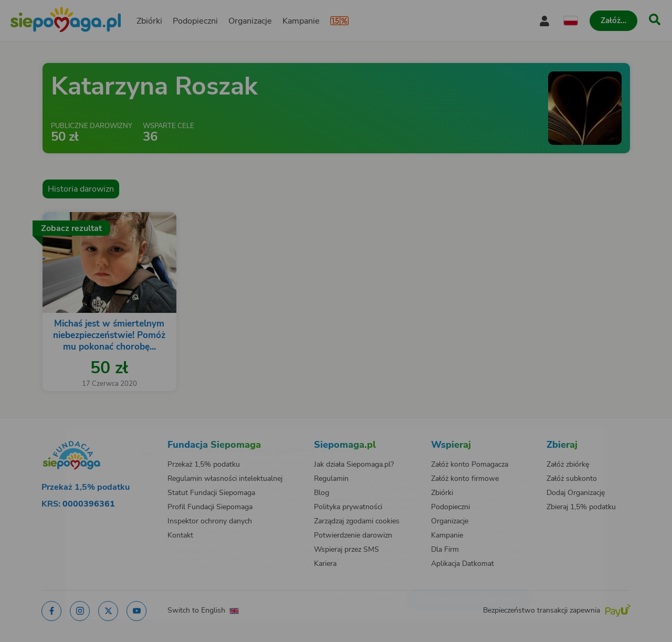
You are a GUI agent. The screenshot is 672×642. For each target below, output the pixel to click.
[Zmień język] (106, 435)
